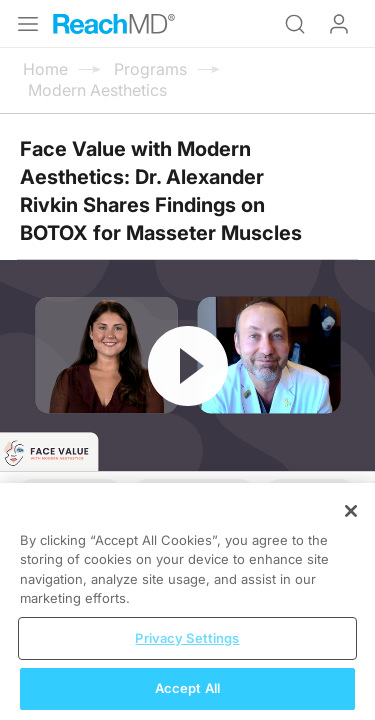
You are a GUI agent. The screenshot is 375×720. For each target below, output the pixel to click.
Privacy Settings (187, 651)
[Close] (351, 524)
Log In (339, 24)
